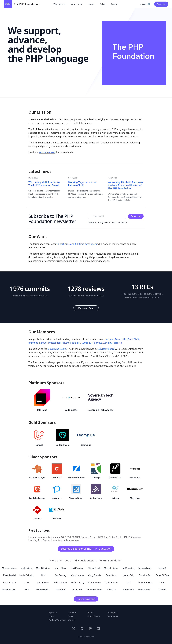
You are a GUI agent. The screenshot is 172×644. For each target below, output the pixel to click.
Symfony (86, 343)
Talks (103, 4)
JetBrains (33, 343)
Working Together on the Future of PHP (82, 184)
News (91, 4)
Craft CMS (133, 339)
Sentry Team (96, 498)
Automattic (121, 339)
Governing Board (57, 349)
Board (90, 612)
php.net (144, 4)
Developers (112, 612)
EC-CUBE (76, 537)
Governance (113, 616)
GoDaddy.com (63, 445)
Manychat (135, 498)
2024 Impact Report (86, 308)
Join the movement (86, 599)
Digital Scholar (116, 537)
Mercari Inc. (135, 477)
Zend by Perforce (113, 343)
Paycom (46, 540)
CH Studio (57, 519)
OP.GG (68, 537)
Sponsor (161, 4)
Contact (115, 4)
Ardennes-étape (71, 540)
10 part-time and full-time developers (76, 244)
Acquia (110, 339)
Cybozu (115, 498)
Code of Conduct (57, 620)
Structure (73, 612)
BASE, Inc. (103, 537)
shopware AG (57, 537)
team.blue (86, 445)
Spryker (85, 537)
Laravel (43, 343)
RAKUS (127, 537)
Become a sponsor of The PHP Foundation (86, 549)
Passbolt (37, 519)
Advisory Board (106, 349)
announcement (47, 152)
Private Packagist (71, 343)
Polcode (93, 537)
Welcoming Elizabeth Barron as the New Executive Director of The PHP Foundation (125, 185)
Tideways (97, 343)
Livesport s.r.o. (35, 537)
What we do (77, 4)
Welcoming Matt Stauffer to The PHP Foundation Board (44, 184)
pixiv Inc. (57, 498)
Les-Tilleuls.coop (37, 498)
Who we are (59, 4)
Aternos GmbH (76, 498)
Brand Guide (94, 616)
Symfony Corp (115, 477)
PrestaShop (55, 343)
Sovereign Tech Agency (101, 410)
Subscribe (136, 216)
